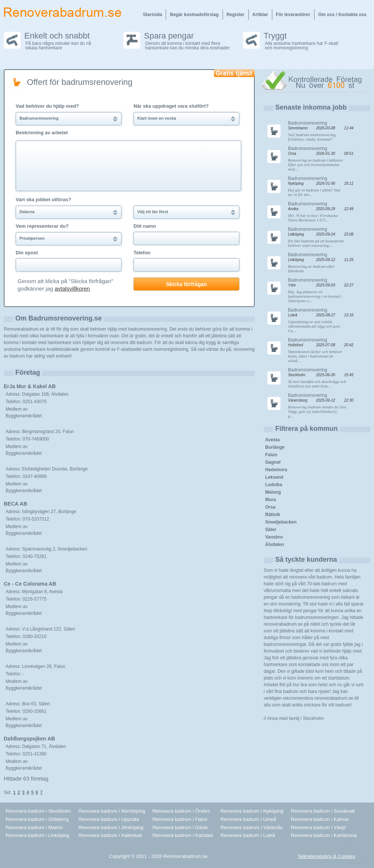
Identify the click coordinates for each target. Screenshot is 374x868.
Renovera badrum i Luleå (248, 835)
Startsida (152, 15)
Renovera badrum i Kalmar (320, 819)
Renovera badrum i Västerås (251, 827)
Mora (271, 500)
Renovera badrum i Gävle (180, 827)
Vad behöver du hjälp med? (47, 106)
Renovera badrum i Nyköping (252, 811)
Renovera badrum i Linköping (37, 835)
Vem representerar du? (42, 226)
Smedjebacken (281, 522)
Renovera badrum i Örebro (182, 811)
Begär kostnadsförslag (194, 15)
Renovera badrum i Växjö (318, 827)
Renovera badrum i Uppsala (109, 819)
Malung (273, 492)
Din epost (27, 253)
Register (236, 15)
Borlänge (275, 447)
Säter (271, 530)
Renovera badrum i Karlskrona (324, 835)
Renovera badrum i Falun (180, 819)
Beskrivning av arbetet (42, 133)
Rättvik (273, 515)
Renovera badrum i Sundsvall (323, 811)
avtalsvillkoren (72, 289)
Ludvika (274, 485)
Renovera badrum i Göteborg (37, 819)
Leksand (274, 477)
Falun (271, 455)
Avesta (272, 440)
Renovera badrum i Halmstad (110, 835)
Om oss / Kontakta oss (342, 15)
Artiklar (260, 15)
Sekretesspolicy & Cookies (327, 856)
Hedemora (276, 470)
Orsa (270, 507)
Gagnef (273, 462)
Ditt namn (145, 226)
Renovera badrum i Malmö (34, 827)
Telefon (142, 253)
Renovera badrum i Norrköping (112, 811)
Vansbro (274, 537)
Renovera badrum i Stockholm (38, 811)
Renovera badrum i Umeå (248, 819)
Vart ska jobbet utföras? (43, 200)
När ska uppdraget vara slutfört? (171, 106)
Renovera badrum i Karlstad (183, 835)
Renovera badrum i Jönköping (111, 827)
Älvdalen (275, 545)
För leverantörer (293, 15)
